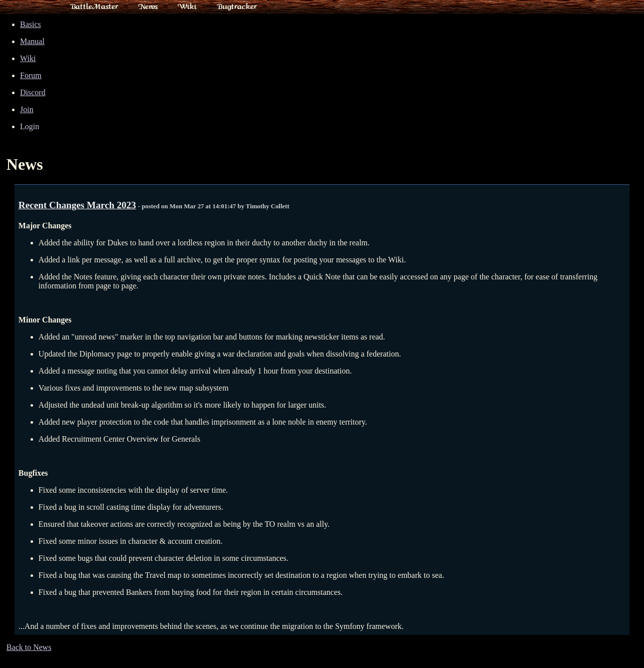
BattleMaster (94, 7)
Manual (32, 41)
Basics (31, 24)
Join (27, 109)
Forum (31, 75)
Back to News (29, 647)
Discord (33, 92)
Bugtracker (237, 7)
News (148, 7)
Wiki (187, 7)
